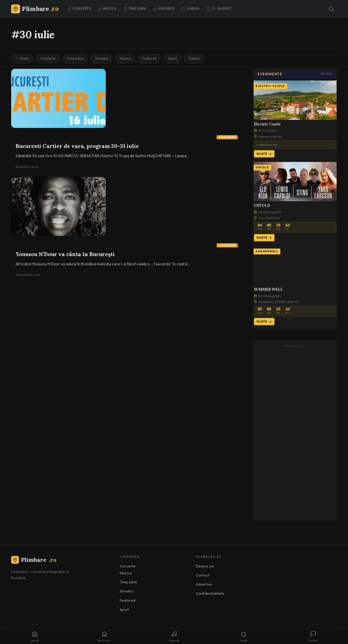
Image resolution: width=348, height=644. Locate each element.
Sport (174, 58)
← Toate (22, 58)
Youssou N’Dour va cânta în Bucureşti (65, 254)
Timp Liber (135, 9)
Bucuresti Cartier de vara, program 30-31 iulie (77, 146)
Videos (196, 58)
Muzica (107, 9)
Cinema (190, 9)
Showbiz (164, 9)
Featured (150, 58)
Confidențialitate (210, 593)
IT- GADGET (219, 9)
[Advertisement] (295, 433)
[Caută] (331, 9)
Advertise (204, 584)
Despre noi (205, 566)
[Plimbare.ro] (35, 9)
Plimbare (34, 560)
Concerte (79, 9)
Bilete (264, 154)
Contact (203, 575)
